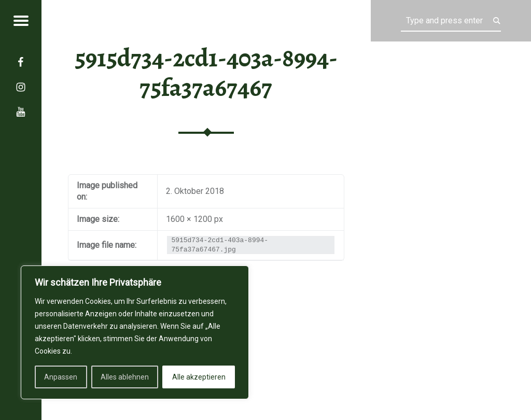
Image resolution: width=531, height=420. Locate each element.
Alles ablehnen (125, 377)
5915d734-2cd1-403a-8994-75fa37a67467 (206, 73)
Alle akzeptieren (199, 377)
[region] (135, 332)
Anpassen (61, 377)
